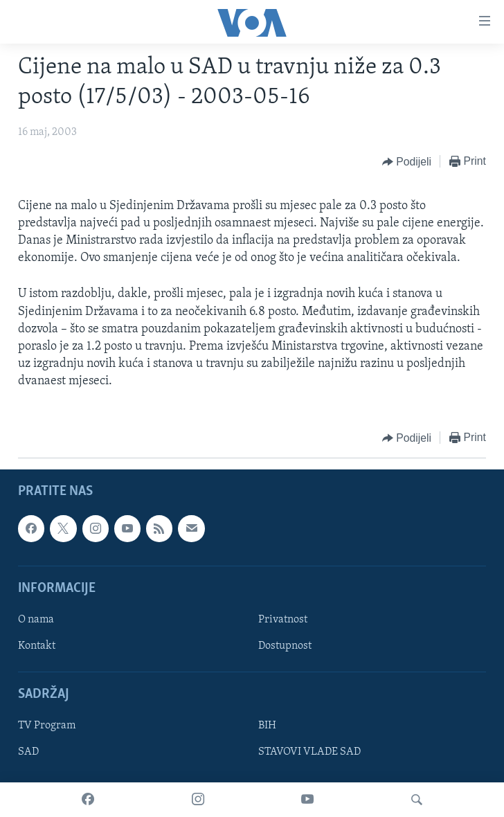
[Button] (407, 162)
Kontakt (37, 646)
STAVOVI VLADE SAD (309, 752)
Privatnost (283, 620)
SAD (28, 752)
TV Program (47, 726)
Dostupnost (285, 646)
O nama (36, 620)
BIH (267, 726)
